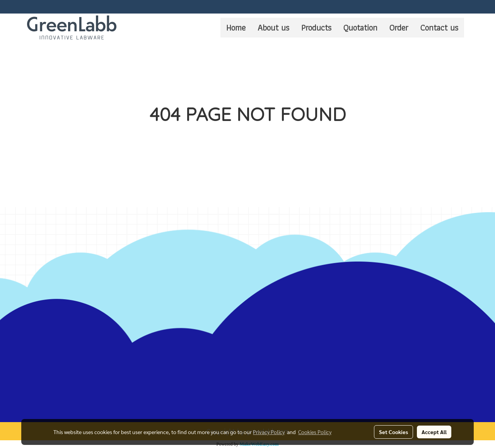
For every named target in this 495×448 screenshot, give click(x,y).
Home (236, 28)
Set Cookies (393, 432)
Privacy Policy (269, 432)
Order (399, 28)
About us (273, 28)
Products (316, 28)
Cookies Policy (315, 432)
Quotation (360, 28)
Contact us (439, 28)
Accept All (434, 432)
